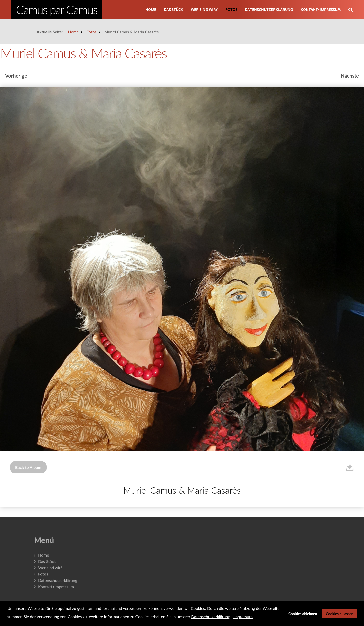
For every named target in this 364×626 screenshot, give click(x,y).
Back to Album (28, 467)
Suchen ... (353, 2)
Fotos (231, 10)
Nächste (350, 76)
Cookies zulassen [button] (340, 614)
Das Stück (174, 10)
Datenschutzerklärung (269, 10)
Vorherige (16, 76)
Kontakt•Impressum (321, 10)
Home (151, 10)
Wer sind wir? (204, 10)
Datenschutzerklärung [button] (211, 617)
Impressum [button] (243, 617)
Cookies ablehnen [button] (303, 614)
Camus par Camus (56, 10)
